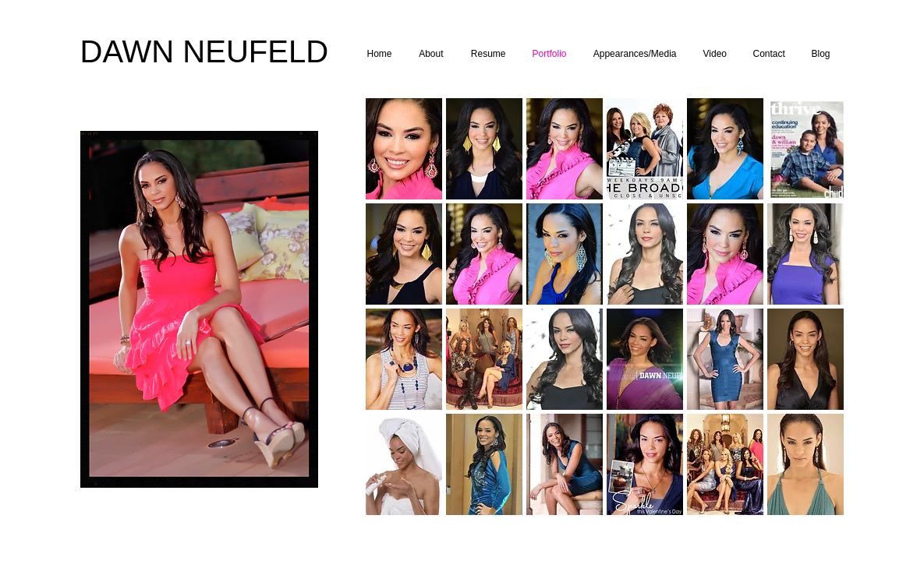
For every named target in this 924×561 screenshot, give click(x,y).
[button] (404, 149)
